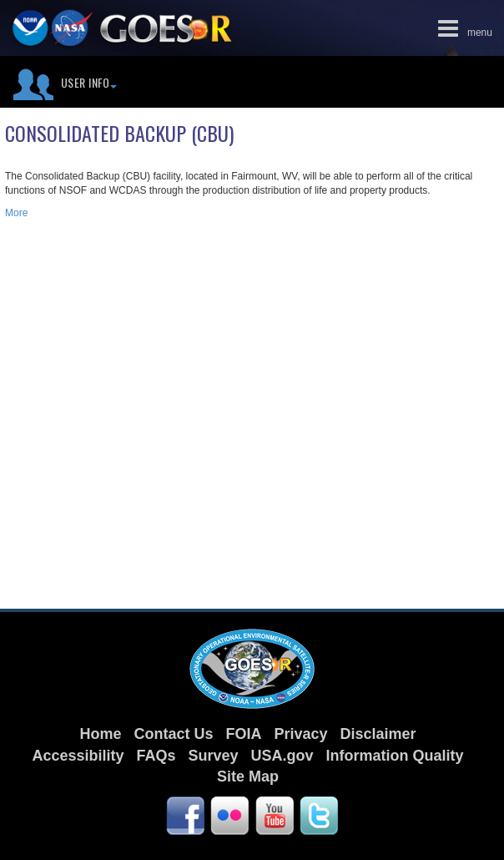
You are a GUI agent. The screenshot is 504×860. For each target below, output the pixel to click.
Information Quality (395, 756)
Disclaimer (378, 734)
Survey (214, 756)
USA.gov (282, 756)
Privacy (300, 734)
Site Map (248, 777)
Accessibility (78, 756)
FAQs (156, 756)
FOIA (243, 734)
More (16, 213)
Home (100, 734)
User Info (89, 82)
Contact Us (173, 734)
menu (461, 28)
